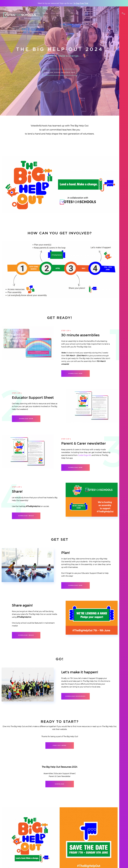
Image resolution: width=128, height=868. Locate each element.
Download (60, 784)
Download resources (75, 696)
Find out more (60, 745)
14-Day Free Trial (81, 3)
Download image (26, 516)
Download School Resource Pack (60, 76)
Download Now (75, 467)
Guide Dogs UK (84, 455)
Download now (75, 373)
